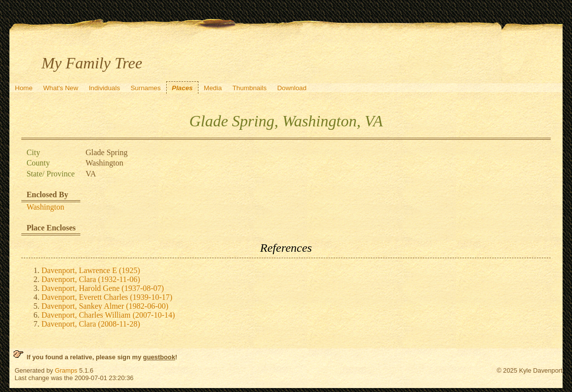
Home (24, 88)
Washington (45, 207)
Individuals (104, 88)
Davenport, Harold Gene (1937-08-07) (102, 288)
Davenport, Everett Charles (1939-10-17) (107, 297)
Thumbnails (249, 88)
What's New (61, 88)
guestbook (159, 357)
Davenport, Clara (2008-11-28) (91, 324)
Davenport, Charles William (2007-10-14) (108, 315)
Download (292, 88)
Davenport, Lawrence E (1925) (91, 270)
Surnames (146, 88)
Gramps (66, 370)
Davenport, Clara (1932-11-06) (91, 279)
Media (213, 88)
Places (182, 88)
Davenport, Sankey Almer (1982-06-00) (105, 306)
